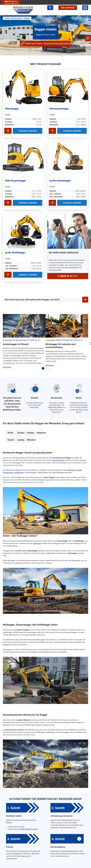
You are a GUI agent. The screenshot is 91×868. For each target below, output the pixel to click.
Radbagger (37, 543)
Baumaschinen (58, 460)
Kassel (11, 440)
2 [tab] (49, 369)
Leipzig (21, 440)
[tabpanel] (24, 343)
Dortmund (21, 433)
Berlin (10, 433)
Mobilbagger (19, 473)
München (30, 440)
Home (7, 18)
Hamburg (30, 433)
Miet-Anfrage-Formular (30, 829)
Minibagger (72, 470)
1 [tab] (44, 369)
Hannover (40, 433)
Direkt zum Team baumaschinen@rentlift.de (48, 44)
